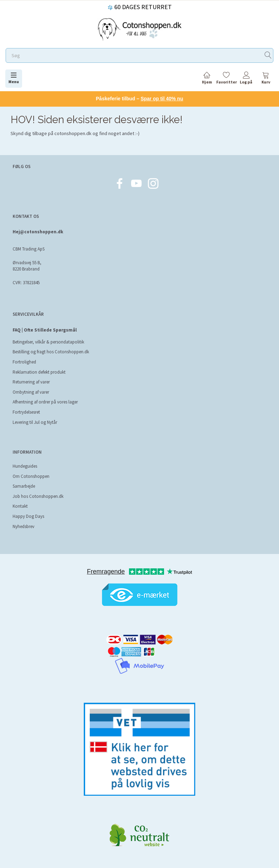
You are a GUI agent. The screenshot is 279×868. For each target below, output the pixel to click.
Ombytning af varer (31, 392)
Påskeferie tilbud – (140, 99)
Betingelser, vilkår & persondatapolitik (48, 342)
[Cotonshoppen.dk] (139, 29)
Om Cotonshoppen (31, 476)
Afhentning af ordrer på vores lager (45, 402)
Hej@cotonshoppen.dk (38, 232)
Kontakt (20, 506)
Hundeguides (25, 466)
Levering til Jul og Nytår (35, 422)
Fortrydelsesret (26, 412)
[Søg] (268, 56)
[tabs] (266, 79)
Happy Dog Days (28, 516)
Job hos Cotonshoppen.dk (38, 496)
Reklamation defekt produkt (39, 372)
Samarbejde (24, 486)
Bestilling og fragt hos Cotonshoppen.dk (51, 352)
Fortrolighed (24, 362)
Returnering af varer (31, 382)
